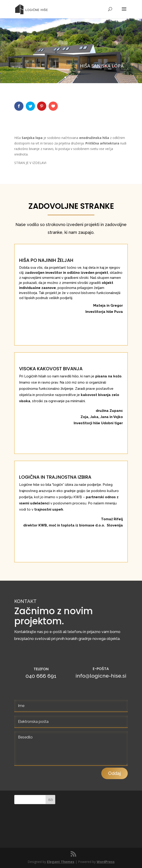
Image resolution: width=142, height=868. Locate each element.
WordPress (106, 862)
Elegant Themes (61, 862)
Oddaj (114, 839)
